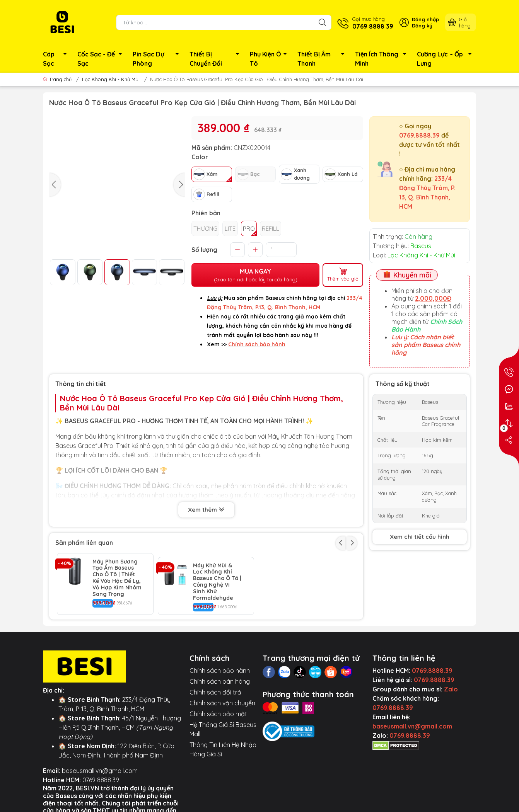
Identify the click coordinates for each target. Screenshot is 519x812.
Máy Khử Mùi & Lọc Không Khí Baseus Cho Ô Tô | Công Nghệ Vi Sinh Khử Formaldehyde (217, 578)
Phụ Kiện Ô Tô (271, 59)
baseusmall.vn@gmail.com (100, 767)
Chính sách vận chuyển (222, 699)
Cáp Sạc (57, 59)
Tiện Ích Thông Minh (383, 59)
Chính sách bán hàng (220, 678)
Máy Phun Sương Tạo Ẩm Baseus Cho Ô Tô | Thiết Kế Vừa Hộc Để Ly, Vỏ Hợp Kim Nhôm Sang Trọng (117, 578)
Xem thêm (206, 510)
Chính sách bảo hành (220, 667)
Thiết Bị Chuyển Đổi (217, 59)
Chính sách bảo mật (218, 710)
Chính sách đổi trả (215, 688)
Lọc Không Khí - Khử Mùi (111, 79)
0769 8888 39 (101, 776)
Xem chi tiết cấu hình (420, 537)
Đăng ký (422, 26)
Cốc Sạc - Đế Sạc (102, 59)
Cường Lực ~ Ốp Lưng (446, 59)
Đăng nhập (425, 19)
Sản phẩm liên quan (84, 543)
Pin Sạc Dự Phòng (158, 59)
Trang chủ (58, 79)
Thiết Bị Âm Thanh (323, 59)
